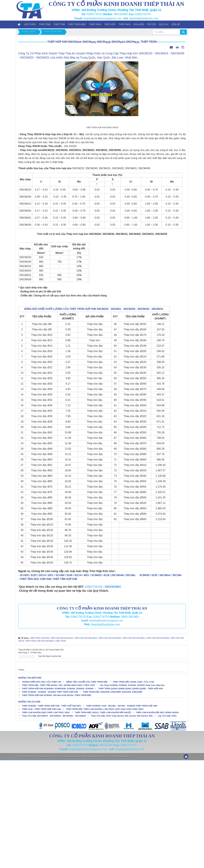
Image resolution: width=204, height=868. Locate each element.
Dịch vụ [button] (164, 24)
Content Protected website (118, 864)
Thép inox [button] (125, 24)
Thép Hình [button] (95, 24)
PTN (102, 864)
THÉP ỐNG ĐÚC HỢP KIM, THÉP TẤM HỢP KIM (48, 687)
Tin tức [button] (152, 24)
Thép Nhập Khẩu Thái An (49, 864)
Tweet (21, 777)
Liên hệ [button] (176, 24)
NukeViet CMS (80, 864)
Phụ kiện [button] (139, 24)
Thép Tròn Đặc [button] (77, 24)
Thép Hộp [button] (110, 24)
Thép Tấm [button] (59, 24)
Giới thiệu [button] (30, 24)
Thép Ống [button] (45, 24)
